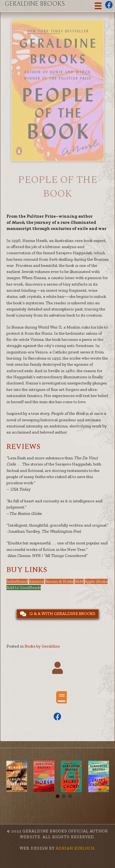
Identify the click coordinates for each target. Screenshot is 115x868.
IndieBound (17, 581)
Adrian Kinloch (75, 848)
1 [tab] (58, 796)
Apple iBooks (96, 581)
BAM (79, 581)
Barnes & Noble (59, 581)
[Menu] (98, 6)
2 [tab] (64, 796)
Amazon (36, 581)
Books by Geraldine (42, 646)
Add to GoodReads (24, 588)
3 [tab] (70, 796)
